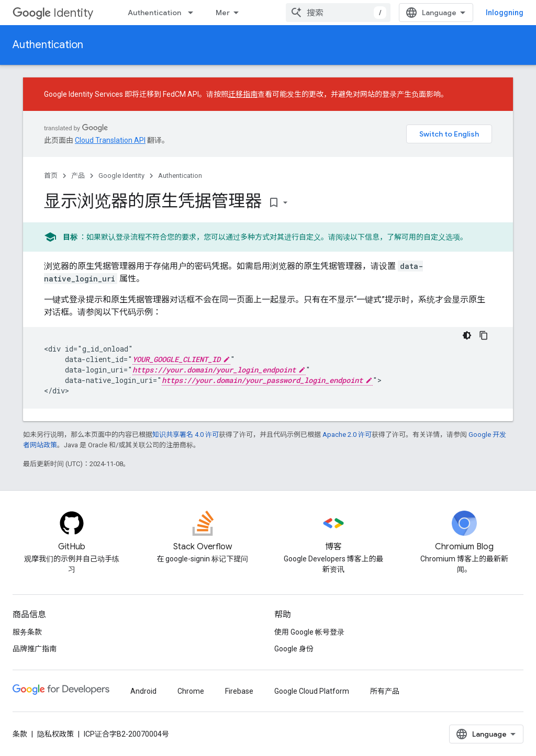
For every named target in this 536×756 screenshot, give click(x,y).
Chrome (191, 691)
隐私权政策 (55, 734)
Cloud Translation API (110, 140)
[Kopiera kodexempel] (484, 335)
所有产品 (385, 691)
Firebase (239, 691)
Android (143, 691)
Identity (53, 13)
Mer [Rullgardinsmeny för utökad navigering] (223, 13)
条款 (20, 734)
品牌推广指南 (35, 649)
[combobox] (338, 13)
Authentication (154, 13)
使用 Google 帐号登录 (309, 632)
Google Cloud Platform (312, 691)
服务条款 (27, 632)
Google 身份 (294, 649)
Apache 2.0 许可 (347, 435)
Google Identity (121, 176)
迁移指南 (243, 94)
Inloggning (505, 13)
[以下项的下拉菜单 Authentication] (194, 13)
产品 (78, 176)
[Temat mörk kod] (467, 335)
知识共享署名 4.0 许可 (186, 435)
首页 (51, 176)
